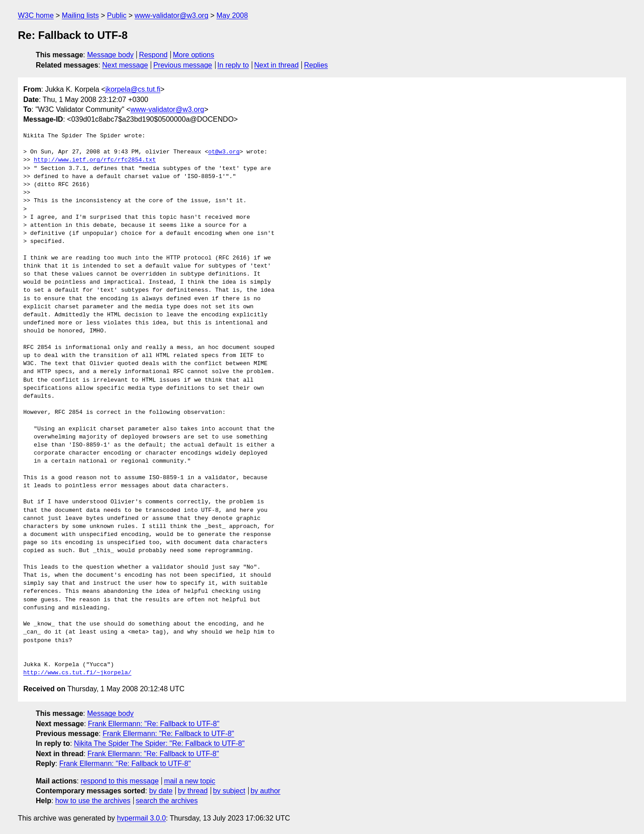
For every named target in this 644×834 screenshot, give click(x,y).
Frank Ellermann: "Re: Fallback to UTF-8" (154, 724)
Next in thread (276, 65)
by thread (193, 791)
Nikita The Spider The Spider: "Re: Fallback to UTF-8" (159, 743)
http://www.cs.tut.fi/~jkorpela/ (77, 673)
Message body (110, 55)
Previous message (183, 65)
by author (265, 791)
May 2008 (232, 15)
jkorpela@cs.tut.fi (133, 89)
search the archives (167, 801)
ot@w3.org (224, 152)
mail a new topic (190, 781)
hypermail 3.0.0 (141, 818)
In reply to (233, 65)
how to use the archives (93, 801)
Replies (316, 65)
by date (161, 791)
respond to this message (119, 781)
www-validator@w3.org (172, 15)
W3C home (36, 15)
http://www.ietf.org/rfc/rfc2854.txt (95, 160)
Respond (153, 55)
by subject (229, 791)
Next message (125, 65)
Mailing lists (80, 15)
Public (117, 15)
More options (194, 55)
